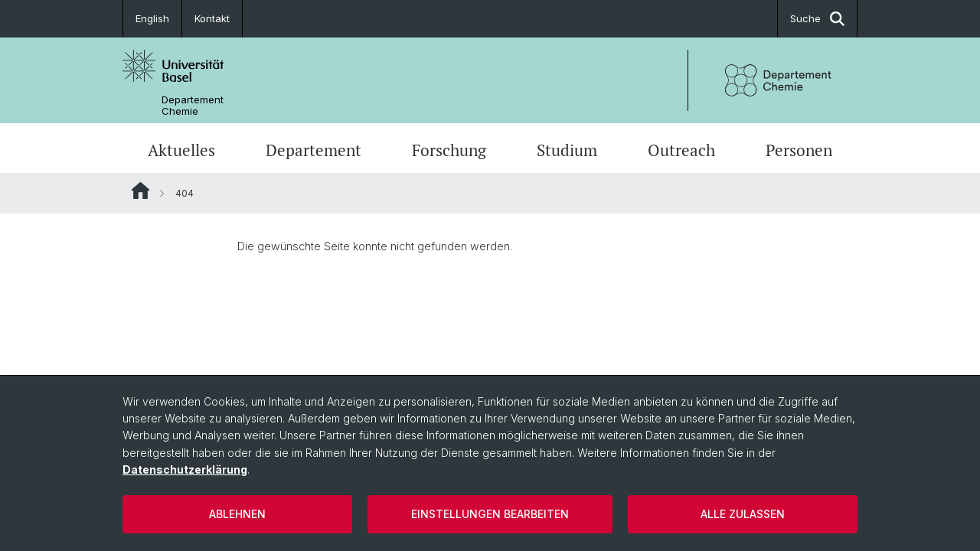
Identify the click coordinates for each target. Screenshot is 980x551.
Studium (567, 150)
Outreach (681, 150)
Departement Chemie (193, 106)
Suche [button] (817, 19)
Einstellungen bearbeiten (490, 514)
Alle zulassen (743, 514)
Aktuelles (181, 150)
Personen (799, 150)
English (152, 18)
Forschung (449, 150)
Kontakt (212, 18)
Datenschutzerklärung (185, 469)
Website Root (140, 191)
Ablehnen (237, 514)
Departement (314, 150)
